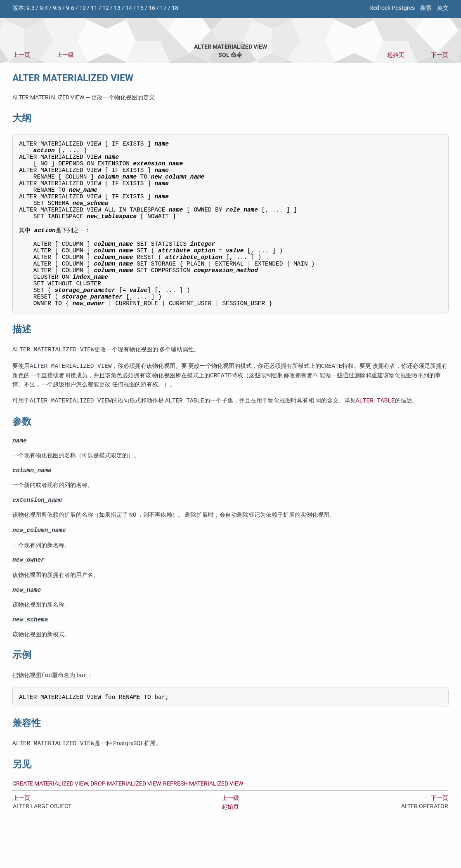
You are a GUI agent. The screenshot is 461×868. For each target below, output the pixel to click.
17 (163, 8)
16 (152, 8)
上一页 (21, 55)
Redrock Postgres (392, 8)
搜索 (426, 8)
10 (83, 8)
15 (140, 8)
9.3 (31, 8)
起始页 (396, 55)
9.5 (57, 8)
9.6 (70, 8)
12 (106, 8)
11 (94, 8)
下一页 (440, 55)
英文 (443, 8)
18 (175, 8)
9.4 (44, 8)
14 (129, 8)
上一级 (65, 55)
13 (117, 8)
